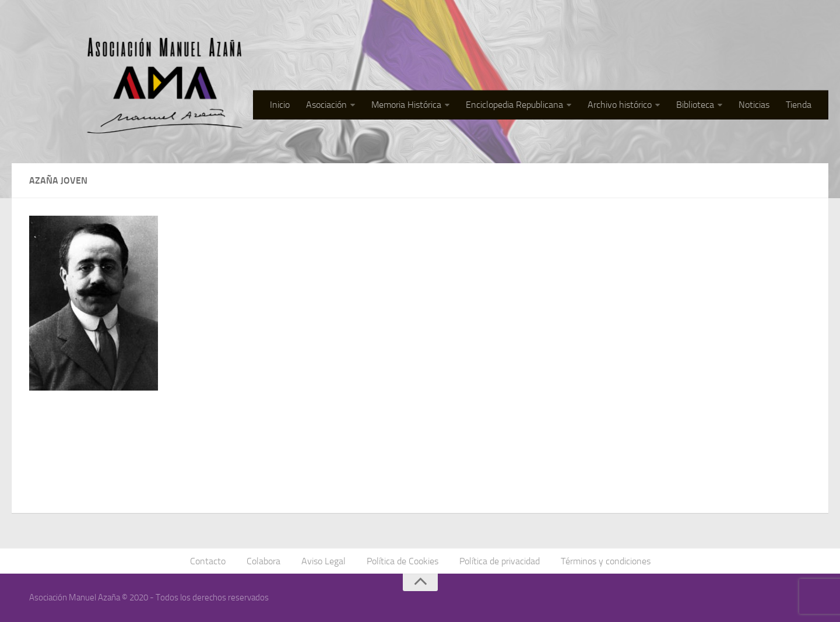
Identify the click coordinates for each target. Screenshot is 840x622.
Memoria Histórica (406, 105)
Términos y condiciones (606, 561)
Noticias (754, 105)
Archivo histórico (620, 105)
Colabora (263, 561)
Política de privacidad (500, 561)
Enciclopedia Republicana (514, 105)
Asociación (326, 105)
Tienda (799, 105)
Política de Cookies (403, 561)
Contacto (208, 561)
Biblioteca (695, 105)
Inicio (280, 105)
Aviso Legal (324, 561)
